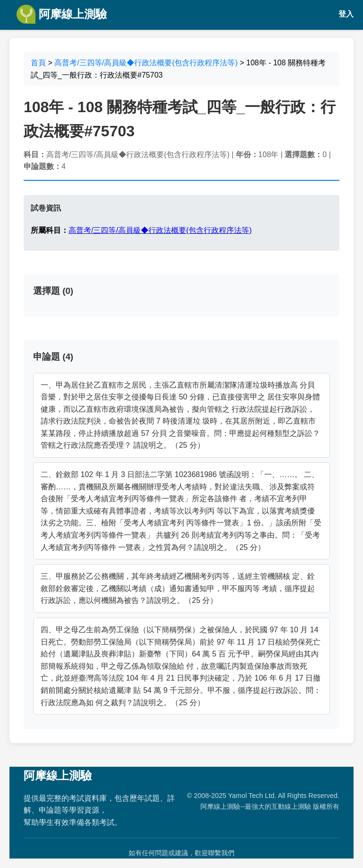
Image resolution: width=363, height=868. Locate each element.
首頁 (38, 63)
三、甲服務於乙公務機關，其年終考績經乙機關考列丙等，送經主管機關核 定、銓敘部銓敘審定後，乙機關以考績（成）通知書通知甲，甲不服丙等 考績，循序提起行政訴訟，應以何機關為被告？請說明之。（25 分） (178, 588)
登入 (346, 14)
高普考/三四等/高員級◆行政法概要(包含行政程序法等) (146, 63)
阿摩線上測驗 (62, 14)
